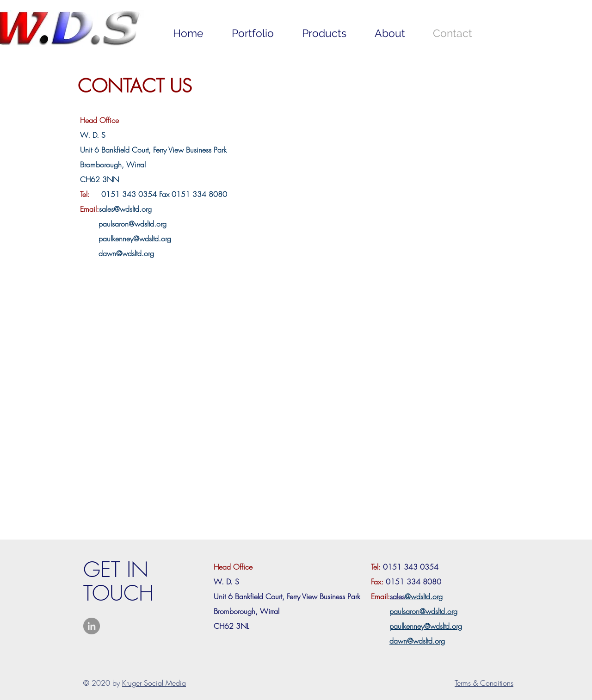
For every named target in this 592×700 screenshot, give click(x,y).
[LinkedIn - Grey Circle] (92, 626)
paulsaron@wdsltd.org (423, 611)
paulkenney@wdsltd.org (135, 239)
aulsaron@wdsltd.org (135, 224)
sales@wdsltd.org (125, 209)
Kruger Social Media (154, 683)
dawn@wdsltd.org (126, 253)
